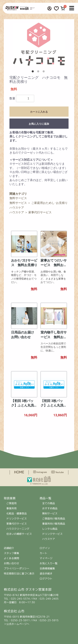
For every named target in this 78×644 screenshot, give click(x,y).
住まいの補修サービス (19, 534)
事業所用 (11, 508)
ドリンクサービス (17, 518)
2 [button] (39, 72)
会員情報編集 (47, 568)
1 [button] (33, 72)
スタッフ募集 (11, 553)
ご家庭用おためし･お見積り (49, 203)
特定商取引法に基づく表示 (19, 573)
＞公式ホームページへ (17, 624)
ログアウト (46, 579)
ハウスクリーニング (18, 529)
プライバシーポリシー (17, 568)
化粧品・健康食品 (17, 513)
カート (43, 553)
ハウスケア (17, 208)
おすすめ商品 (50, 508)
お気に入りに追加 (39, 124)
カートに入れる (39, 112)
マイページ (46, 558)
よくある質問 (11, 558)
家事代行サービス (40, 212)
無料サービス (18, 198)
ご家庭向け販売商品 (54, 518)
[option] (39, 44)
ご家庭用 (11, 503)
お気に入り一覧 (49, 563)
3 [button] (44, 72)
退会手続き (46, 573)
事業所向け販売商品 (54, 524)
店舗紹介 (9, 548)
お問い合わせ (11, 563)
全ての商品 (49, 503)
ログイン (45, 548)
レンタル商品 (50, 529)
